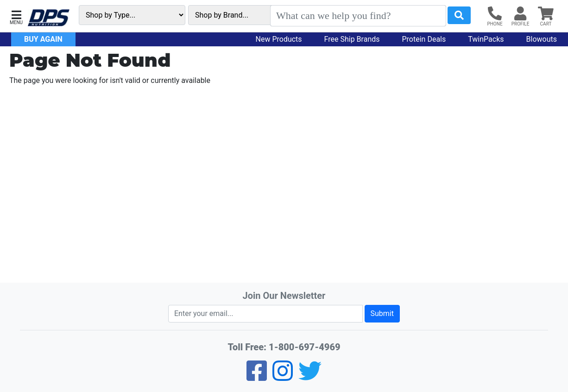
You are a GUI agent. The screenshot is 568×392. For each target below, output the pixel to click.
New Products (279, 39)
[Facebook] (257, 377)
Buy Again (43, 39)
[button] (16, 16)
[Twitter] (310, 377)
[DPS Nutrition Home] (49, 18)
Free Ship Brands (352, 39)
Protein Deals (424, 39)
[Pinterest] (283, 377)
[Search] (358, 16)
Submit (382, 313)
